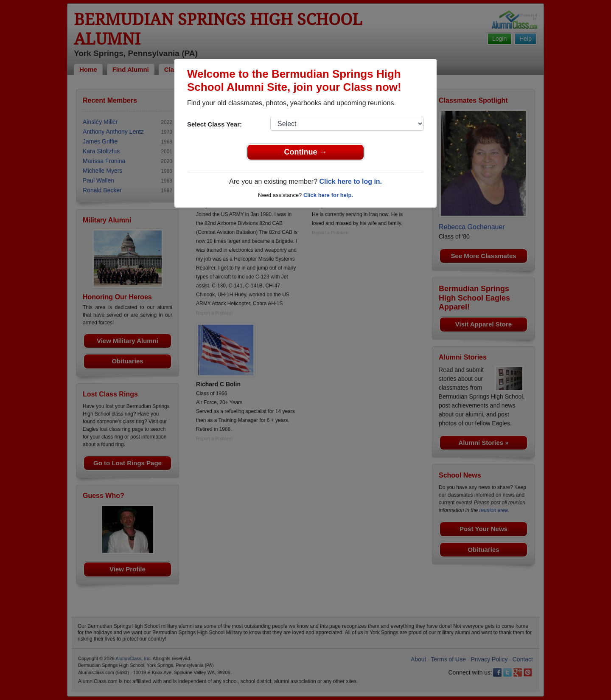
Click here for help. (328, 195)
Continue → (306, 152)
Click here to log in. (350, 181)
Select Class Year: (214, 124)
